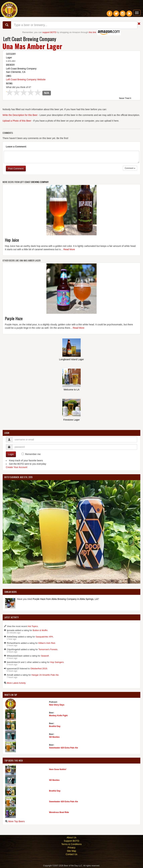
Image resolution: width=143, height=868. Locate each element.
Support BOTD (71, 841)
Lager (9, 58)
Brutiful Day (55, 726)
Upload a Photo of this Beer (17, 121)
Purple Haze (14, 318)
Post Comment (16, 169)
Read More (69, 249)
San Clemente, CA (16, 72)
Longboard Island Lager (71, 359)
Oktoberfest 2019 (39, 669)
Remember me (33, 454)
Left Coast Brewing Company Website (26, 79)
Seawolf (45, 656)
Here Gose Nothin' (58, 769)
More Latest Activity (16, 683)
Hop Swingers (57, 662)
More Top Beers (16, 821)
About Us (71, 837)
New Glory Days (57, 705)
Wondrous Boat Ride (59, 812)
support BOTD (49, 32)
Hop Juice (12, 240)
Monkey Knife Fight (58, 716)
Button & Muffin (40, 630)
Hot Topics (33, 626)
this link (92, 32)
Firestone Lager (71, 420)
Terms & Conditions (71, 844)
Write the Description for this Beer (20, 115)
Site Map (71, 851)
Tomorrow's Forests (48, 649)
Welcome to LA (72, 390)
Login (11, 454)
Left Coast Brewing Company (30, 39)
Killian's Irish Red (47, 643)
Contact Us (71, 854)
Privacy (71, 848)
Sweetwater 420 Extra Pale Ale (63, 748)
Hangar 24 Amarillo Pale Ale (45, 675)
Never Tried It (125, 98)
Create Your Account (17, 467)
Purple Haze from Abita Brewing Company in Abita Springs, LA (65, 599)
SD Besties (54, 737)
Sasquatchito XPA (44, 637)
